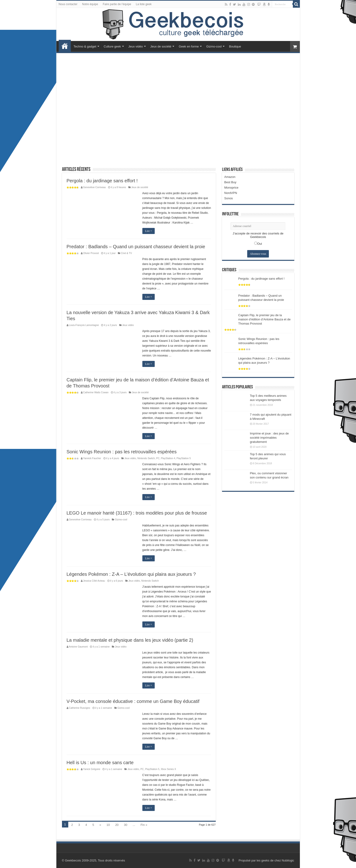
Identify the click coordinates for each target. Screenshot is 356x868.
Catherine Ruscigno (80, 708)
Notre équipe (90, 4)
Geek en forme (189, 46)
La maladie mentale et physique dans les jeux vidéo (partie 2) (130, 640)
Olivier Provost (91, 253)
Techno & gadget (85, 46)
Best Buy (230, 182)
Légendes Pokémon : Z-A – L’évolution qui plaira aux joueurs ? (131, 574)
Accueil (65, 46)
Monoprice (231, 188)
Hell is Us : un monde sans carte (100, 763)
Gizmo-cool (214, 46)
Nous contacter (68, 4)
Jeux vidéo (136, 46)
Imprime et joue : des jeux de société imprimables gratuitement (269, 438)
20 (117, 825)
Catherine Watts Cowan (96, 392)
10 (108, 825)
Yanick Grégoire (92, 769)
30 (126, 825)
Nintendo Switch (146, 458)
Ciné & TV (126, 253)
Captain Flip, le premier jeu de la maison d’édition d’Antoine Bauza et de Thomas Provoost (265, 319)
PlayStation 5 (184, 458)
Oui (260, 244)
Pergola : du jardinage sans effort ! (102, 181)
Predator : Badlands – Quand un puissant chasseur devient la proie (136, 247)
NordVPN (231, 193)
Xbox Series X (168, 769)
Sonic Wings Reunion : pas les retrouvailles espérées (122, 452)
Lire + (149, 231)
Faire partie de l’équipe (117, 4)
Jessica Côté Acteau (94, 581)
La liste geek (144, 4)
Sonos (229, 198)
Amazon (230, 177)
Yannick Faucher (92, 458)
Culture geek (112, 46)
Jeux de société (161, 46)
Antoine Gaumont (78, 647)
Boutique (235, 46)
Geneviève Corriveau (95, 187)
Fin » (144, 825)
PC (158, 458)
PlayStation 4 (168, 458)
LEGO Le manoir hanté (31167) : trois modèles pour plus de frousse (137, 513)
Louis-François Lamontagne (84, 325)
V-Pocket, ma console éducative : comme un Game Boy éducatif (133, 701)
